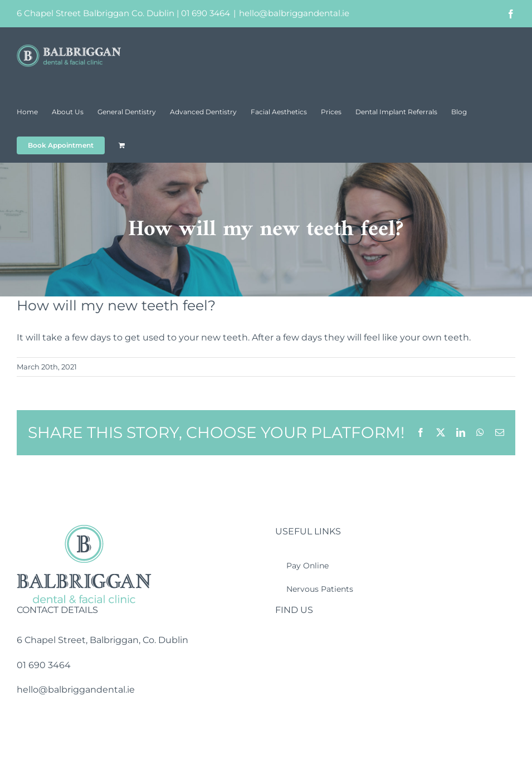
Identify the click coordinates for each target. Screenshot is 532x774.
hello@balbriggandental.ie (294, 13)
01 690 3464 (206, 13)
